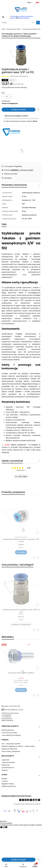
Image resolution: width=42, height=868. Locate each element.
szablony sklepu (20, 804)
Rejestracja (6, 765)
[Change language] (38, 2)
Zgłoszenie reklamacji (9, 749)
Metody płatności (8, 730)
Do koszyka (21, 552)
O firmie (5, 781)
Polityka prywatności (9, 786)
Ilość (3, 93)
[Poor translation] (5, 828)
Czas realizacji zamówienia (11, 735)
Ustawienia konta (8, 768)
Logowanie (5, 760)
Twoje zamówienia (8, 762)
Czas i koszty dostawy (9, 733)
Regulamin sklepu (8, 784)
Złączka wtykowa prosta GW (32, 29)
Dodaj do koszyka (19, 110)
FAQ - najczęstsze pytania (11, 744)
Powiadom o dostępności (21, 625)
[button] (38, 23)
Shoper (37, 804)
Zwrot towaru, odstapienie (11, 751)
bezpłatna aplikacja (24, 18)
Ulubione (5, 770)
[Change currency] (30, 3)
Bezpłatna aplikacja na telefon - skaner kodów (18, 746)
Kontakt (4, 779)
